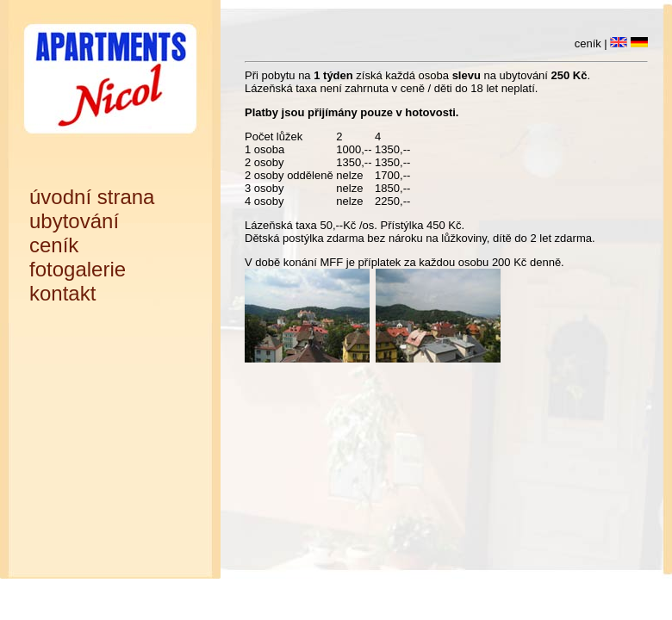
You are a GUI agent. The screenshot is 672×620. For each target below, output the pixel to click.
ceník (54, 245)
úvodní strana (92, 197)
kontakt (62, 293)
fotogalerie (78, 269)
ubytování (74, 221)
